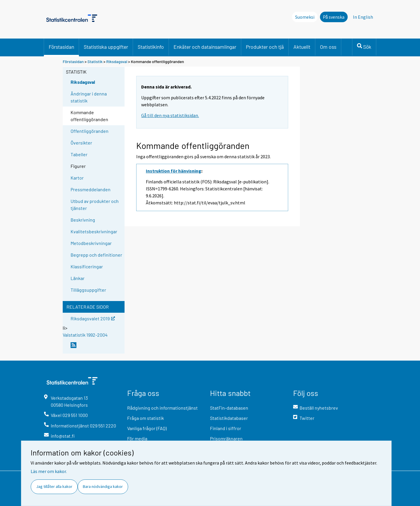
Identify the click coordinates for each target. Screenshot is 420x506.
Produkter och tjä (265, 47)
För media (137, 438)
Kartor (77, 178)
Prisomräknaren (226, 438)
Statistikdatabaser (229, 418)
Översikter (81, 143)
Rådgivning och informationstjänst (162, 408)
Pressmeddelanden (91, 189)
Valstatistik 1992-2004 (85, 335)
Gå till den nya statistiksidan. (170, 115)
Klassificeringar (87, 266)
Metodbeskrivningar (91, 243)
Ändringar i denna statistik (89, 97)
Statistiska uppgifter (106, 47)
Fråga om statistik (146, 418)
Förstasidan (61, 47)
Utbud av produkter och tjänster (95, 205)
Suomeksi (305, 17)
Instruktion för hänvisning (174, 171)
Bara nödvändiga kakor (103, 486)
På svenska (334, 17)
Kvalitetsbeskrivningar (94, 231)
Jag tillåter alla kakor (54, 486)
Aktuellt (302, 47)
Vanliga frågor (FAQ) (147, 428)
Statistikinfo (151, 47)
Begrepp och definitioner (96, 255)
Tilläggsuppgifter (88, 290)
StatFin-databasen (229, 408)
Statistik (95, 61)
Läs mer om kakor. (49, 471)
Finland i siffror (226, 428)
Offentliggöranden (90, 131)
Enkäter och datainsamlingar (205, 47)
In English (363, 17)
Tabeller (79, 154)
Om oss (328, 47)
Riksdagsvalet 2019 (93, 318)
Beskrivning (83, 220)
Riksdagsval (117, 61)
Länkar (78, 278)
